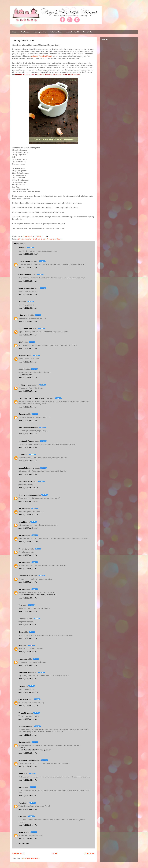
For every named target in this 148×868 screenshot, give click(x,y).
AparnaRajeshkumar (27, 468)
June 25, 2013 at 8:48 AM (28, 461)
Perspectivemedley (26, 261)
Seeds (50, 239)
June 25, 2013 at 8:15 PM (28, 638)
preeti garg (23, 659)
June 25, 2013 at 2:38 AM (28, 281)
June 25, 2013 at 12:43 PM (28, 542)
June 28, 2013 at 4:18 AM (28, 809)
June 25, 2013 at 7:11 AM (28, 348)
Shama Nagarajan (25, 482)
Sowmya (22, 748)
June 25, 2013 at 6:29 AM (28, 321)
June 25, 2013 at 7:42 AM (28, 391)
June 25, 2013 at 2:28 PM (28, 569)
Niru (20, 248)
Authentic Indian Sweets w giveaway (37, 750)
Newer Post (18, 853)
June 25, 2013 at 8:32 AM (28, 434)
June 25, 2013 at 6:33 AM (28, 335)
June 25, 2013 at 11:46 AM (28, 528)
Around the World (73, 32)
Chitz (21, 816)
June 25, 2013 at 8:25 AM (28, 420)
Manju (21, 774)
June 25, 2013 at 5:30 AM (28, 308)
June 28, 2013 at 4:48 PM (28, 825)
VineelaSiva (23, 713)
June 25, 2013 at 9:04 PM (28, 652)
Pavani (21, 803)
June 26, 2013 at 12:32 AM (28, 706)
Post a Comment (23, 843)
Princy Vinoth (24, 315)
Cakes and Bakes (56, 32)
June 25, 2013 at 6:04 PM (28, 598)
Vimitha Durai (24, 549)
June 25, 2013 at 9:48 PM (28, 679)
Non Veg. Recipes (40, 32)
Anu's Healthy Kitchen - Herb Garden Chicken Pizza (37, 595)
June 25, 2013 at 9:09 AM (28, 474)
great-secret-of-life (26, 576)
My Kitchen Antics (26, 673)
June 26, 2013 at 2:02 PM (28, 753)
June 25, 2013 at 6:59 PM (28, 611)
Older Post (89, 853)
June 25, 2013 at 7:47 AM (28, 407)
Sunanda (22, 369)
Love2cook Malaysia (26, 441)
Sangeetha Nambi (25, 329)
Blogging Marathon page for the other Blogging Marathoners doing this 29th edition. (48, 75)
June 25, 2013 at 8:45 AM (28, 447)
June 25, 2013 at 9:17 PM (28, 665)
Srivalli (21, 787)
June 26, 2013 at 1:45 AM (28, 719)
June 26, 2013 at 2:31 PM (28, 767)
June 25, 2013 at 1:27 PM (28, 555)
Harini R (22, 832)
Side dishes (57, 239)
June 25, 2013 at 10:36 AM (28, 501)
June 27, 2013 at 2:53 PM (28, 796)
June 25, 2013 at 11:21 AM (28, 515)
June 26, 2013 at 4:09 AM (28, 735)
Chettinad (36, 239)
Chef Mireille (23, 699)
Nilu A (21, 342)
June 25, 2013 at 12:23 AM (28, 254)
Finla (20, 605)
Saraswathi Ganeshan (27, 760)
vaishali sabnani (25, 275)
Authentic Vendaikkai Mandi (41, 56)
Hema (21, 632)
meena (21, 455)
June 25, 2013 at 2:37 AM (28, 267)
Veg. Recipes (25, 32)
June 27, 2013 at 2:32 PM (28, 780)
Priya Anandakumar (26, 428)
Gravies (44, 239)
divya (21, 686)
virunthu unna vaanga (27, 495)
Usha (21, 646)
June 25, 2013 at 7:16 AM (28, 362)
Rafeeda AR (23, 356)
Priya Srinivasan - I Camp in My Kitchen (34, 398)
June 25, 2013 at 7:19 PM (28, 625)
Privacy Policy (88, 32)
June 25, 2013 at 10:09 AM (28, 488)
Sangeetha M (24, 726)
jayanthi (22, 522)
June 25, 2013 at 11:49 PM (28, 692)
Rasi (20, 302)
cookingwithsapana (26, 385)
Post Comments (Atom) (31, 858)
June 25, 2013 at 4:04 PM (28, 582)
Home (14, 32)
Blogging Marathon (25, 239)
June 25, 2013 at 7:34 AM (28, 378)
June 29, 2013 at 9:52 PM (28, 839)
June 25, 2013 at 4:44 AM (28, 295)
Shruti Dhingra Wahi (26, 288)
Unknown (22, 414)
